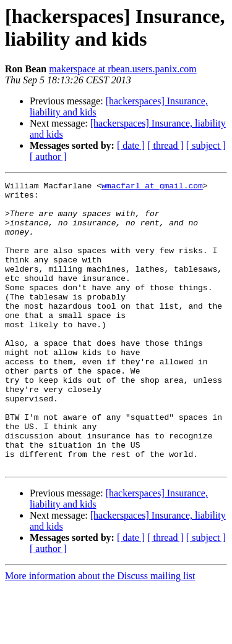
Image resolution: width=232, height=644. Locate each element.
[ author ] (48, 157)
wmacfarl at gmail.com (152, 187)
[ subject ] (206, 145)
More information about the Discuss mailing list (100, 633)
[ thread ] (165, 145)
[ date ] (131, 145)
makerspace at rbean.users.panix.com (123, 69)
